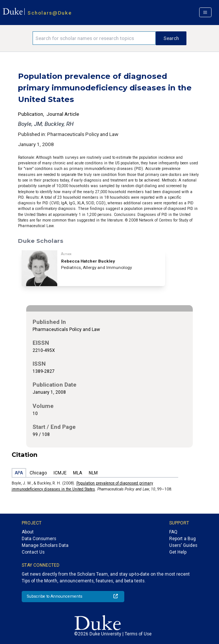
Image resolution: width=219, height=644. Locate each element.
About (28, 532)
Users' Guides (183, 545)
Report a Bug (182, 539)
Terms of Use (138, 634)
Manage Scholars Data (45, 545)
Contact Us (33, 552)
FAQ (173, 532)
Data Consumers (39, 539)
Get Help (178, 552)
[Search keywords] (94, 38)
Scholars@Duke (50, 13)
